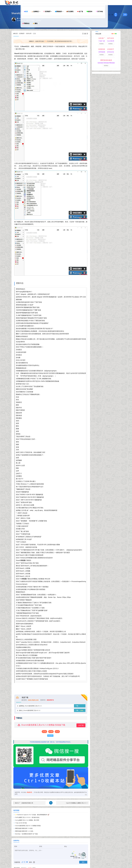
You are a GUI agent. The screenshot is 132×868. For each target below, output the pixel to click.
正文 (35, 33)
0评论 (39, 20)
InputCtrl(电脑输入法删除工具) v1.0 (76, 803)
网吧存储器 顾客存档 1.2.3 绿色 (24, 823)
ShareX (24, 46)
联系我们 (102, 44)
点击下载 (81, 725)
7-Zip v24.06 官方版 (60, 817)
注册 (121, 3)
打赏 (44, 732)
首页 (16, 33)
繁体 (115, 3)
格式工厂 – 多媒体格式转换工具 (24, 803)
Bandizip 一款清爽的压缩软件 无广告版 (65, 823)
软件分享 (29, 33)
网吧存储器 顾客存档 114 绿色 (63, 820)
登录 (125, 2)
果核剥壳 (29, 792)
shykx (19, 18)
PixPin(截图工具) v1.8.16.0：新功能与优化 (66, 815)
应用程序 (22, 33)
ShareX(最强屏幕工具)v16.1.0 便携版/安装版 (28, 820)
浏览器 (23, 560)
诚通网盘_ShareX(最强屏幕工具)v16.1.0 (30, 706)
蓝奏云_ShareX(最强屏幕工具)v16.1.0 (30, 710)
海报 (51, 732)
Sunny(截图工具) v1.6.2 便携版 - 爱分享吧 (27, 817)
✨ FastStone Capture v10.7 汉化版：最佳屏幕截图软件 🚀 (32, 815)
